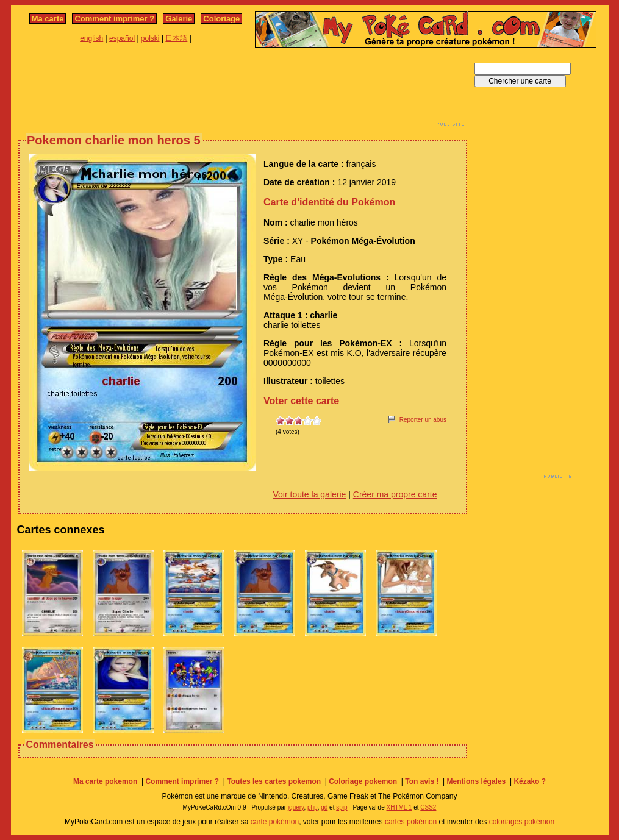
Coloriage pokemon (363, 781)
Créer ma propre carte (395, 494)
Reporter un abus (423, 420)
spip (342, 807)
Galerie (179, 19)
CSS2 (428, 807)
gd (324, 807)
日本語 (176, 38)
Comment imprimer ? (114, 19)
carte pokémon (275, 822)
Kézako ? (530, 781)
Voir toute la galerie (310, 494)
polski (150, 38)
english (91, 38)
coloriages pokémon (522, 822)
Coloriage (221, 19)
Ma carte (48, 19)
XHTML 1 (399, 807)
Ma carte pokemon (105, 781)
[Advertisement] (243, 90)
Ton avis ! (422, 781)
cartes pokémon (411, 822)
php (313, 807)
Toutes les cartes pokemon (274, 781)
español (122, 38)
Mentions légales (477, 781)
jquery (296, 807)
